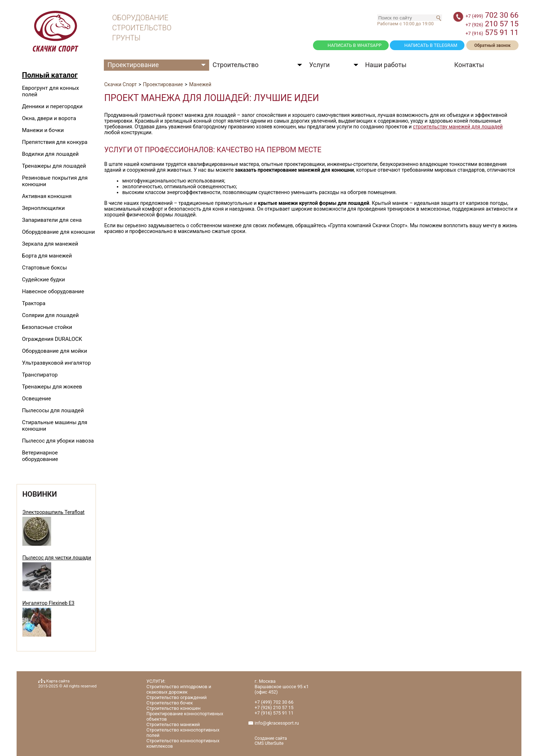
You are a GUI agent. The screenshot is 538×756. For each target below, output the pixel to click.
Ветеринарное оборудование (40, 456)
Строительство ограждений (177, 697)
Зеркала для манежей (50, 244)
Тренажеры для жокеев (52, 387)
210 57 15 (492, 24)
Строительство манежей (173, 724)
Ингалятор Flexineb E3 (48, 603)
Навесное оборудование (53, 291)
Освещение (36, 399)
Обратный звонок (492, 45)
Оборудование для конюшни (58, 232)
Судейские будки (43, 280)
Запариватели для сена (52, 220)
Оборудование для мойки (54, 351)
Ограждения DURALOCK (52, 339)
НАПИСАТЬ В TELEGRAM (431, 45)
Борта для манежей (47, 256)
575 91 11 (492, 32)
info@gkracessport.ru (277, 723)
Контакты (469, 65)
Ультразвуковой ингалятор (56, 363)
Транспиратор (40, 375)
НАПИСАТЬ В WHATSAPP (354, 45)
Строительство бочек (170, 703)
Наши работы (386, 65)
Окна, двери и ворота (49, 118)
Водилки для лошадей (50, 154)
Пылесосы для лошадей (53, 410)
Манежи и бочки (43, 130)
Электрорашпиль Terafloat (53, 512)
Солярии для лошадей (50, 315)
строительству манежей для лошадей (458, 127)
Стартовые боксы (45, 268)
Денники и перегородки (52, 106)
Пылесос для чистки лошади (57, 558)
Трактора (34, 303)
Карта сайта (58, 681)
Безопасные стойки (47, 327)
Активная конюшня (47, 196)
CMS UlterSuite (269, 743)
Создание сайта (271, 738)
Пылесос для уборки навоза (58, 441)
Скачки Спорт (120, 84)
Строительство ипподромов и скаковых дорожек (179, 689)
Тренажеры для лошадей (54, 166)
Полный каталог (50, 75)
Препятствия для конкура (55, 142)
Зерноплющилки (43, 208)
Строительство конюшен (173, 708)
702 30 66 (492, 15)
